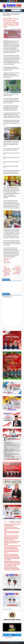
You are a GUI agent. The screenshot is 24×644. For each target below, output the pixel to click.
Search (21, 10)
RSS (17, 1)
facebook (8, 1)
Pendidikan (7, 261)
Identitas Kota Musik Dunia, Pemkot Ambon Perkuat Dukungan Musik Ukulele (12, 551)
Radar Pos (7, 643)
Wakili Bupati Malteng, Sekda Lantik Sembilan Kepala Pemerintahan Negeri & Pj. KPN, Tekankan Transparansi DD (12, 563)
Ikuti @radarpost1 (9, 637)
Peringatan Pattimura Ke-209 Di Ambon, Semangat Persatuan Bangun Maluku (12, 529)
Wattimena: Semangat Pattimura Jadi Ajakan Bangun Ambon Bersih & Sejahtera (12, 543)
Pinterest (15, 1)
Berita (18, 522)
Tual (9, 261)
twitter (9, 1)
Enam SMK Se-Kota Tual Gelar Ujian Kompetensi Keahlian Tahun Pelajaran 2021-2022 (12, 23)
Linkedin (13, 1)
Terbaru (6, 522)
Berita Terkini (7, 260)
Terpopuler (12, 522)
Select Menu (4, 10)
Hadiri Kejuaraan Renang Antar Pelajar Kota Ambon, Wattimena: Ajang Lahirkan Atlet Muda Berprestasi (12, 547)
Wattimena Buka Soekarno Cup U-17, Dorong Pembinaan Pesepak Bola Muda (12, 533)
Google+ (11, 1)
